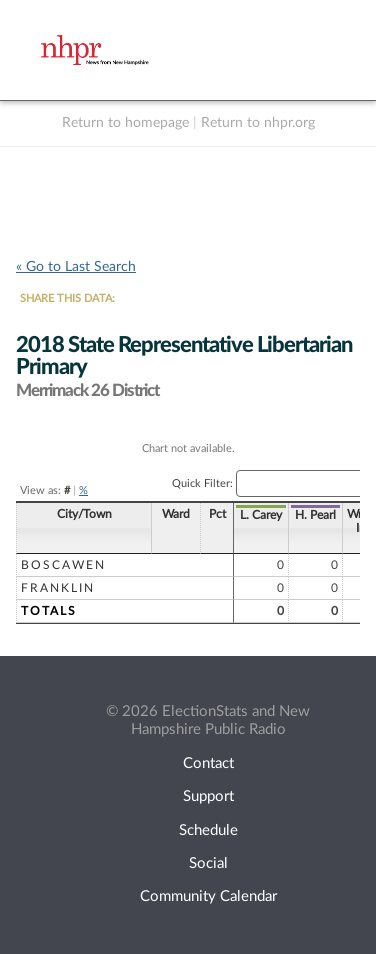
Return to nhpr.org (258, 123)
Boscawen (63, 565)
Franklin (58, 588)
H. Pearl (253, 515)
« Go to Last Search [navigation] (76, 267)
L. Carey (199, 515)
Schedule (208, 830)
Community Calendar (208, 896)
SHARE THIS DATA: (67, 298)
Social (208, 863)
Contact (208, 763)
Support (208, 796)
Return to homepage (125, 123)
